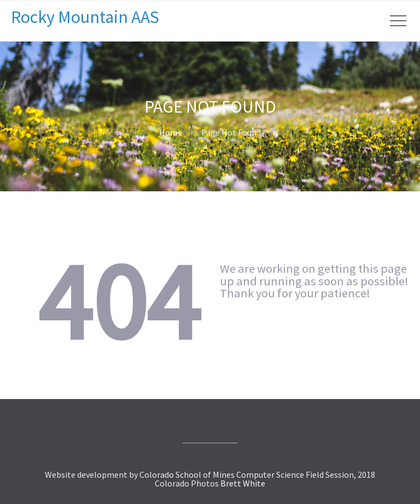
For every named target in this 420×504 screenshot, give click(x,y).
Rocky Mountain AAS (85, 17)
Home (171, 132)
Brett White (243, 483)
